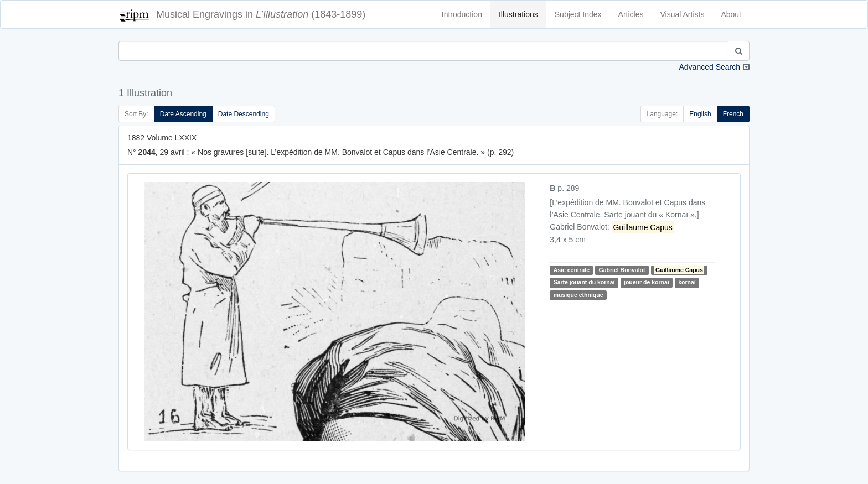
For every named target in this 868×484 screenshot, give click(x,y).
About (731, 14)
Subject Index (578, 14)
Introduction (462, 14)
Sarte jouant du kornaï (584, 282)
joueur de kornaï (647, 282)
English (700, 114)
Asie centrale (572, 270)
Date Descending (244, 114)
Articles (631, 14)
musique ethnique (578, 295)
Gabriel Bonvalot (622, 270)
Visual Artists (683, 14)
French (733, 114)
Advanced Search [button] (709, 67)
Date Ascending (183, 114)
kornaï (687, 282)
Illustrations (518, 14)
